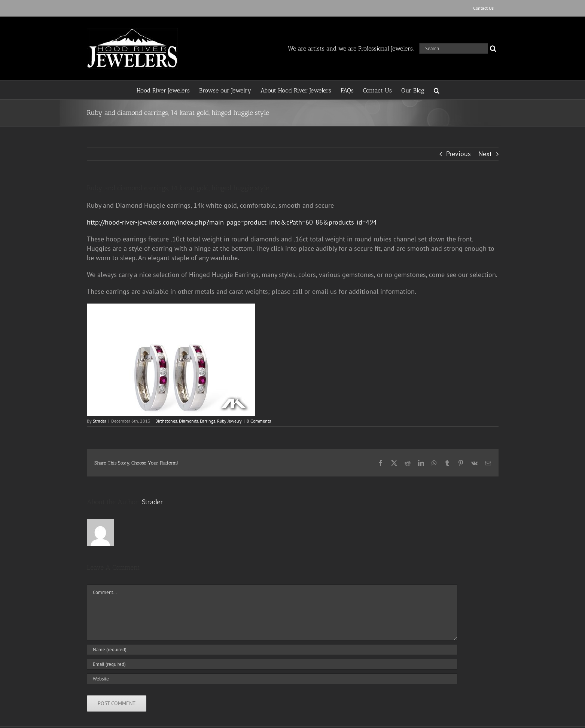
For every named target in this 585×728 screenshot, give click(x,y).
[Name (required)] (272, 650)
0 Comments (259, 421)
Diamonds (188, 421)
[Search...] (453, 48)
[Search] (493, 48)
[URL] (272, 679)
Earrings (208, 421)
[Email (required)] (272, 664)
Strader (100, 421)
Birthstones (166, 421)
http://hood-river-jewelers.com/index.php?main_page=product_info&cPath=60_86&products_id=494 (232, 222)
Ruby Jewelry (229, 421)
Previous (458, 154)
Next (485, 154)
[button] (437, 90)
